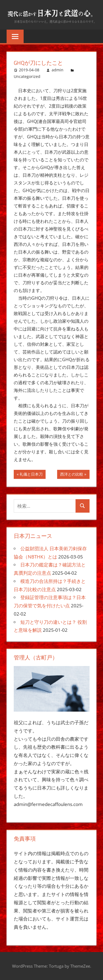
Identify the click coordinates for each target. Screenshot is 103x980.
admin (58, 70)
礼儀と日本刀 (31, 475)
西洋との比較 (72, 475)
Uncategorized (27, 76)
